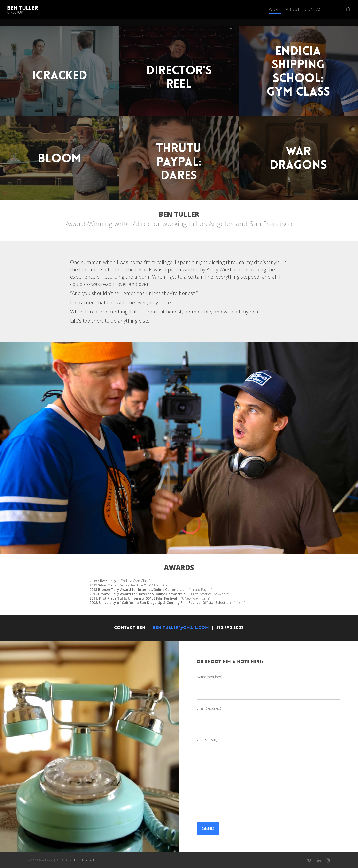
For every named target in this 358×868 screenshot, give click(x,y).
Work (275, 9)
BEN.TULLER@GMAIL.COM (181, 628)
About (293, 9)
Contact (314, 9)
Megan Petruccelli (84, 860)
